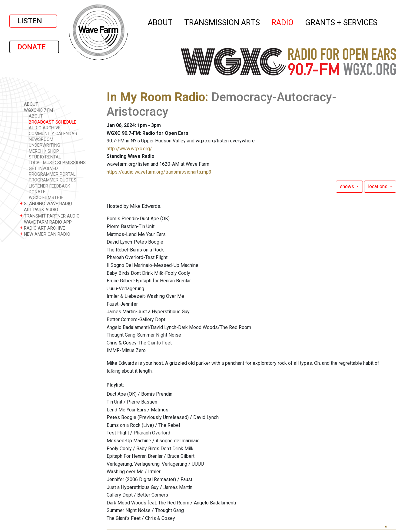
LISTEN (33, 21)
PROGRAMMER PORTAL (52, 174)
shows (348, 186)
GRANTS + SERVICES (342, 22)
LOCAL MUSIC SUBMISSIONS (57, 163)
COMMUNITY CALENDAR (53, 134)
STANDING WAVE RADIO (46, 203)
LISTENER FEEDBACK (50, 186)
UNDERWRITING (45, 145)
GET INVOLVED (43, 169)
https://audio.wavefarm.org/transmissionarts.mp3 (159, 172)
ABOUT (161, 22)
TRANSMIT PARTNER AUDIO (50, 216)
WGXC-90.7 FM (36, 110)
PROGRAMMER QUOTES (53, 180)
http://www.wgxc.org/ (129, 149)
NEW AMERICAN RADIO (45, 234)
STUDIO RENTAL (45, 157)
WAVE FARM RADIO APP (46, 222)
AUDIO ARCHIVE (45, 128)
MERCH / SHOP (44, 151)
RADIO (283, 22)
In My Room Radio (156, 97)
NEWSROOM (41, 140)
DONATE (34, 47)
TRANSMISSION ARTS (222, 22)
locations (378, 186)
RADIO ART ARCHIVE (42, 228)
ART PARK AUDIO (39, 209)
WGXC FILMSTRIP (46, 198)
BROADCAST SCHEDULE (53, 122)
